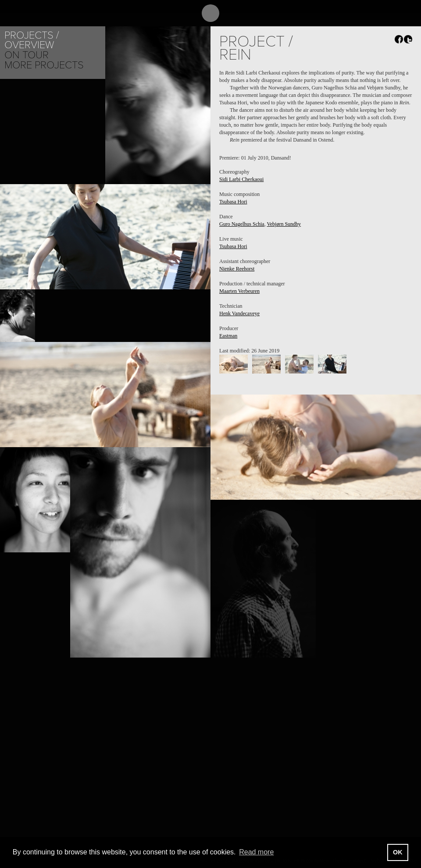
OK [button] (398, 852)
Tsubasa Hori (233, 202)
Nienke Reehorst (237, 269)
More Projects (44, 65)
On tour (27, 55)
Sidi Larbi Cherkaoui (241, 179)
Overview (29, 45)
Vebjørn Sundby (284, 224)
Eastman (228, 336)
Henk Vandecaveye (239, 313)
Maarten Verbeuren (239, 291)
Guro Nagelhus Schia (242, 224)
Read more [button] (256, 852)
